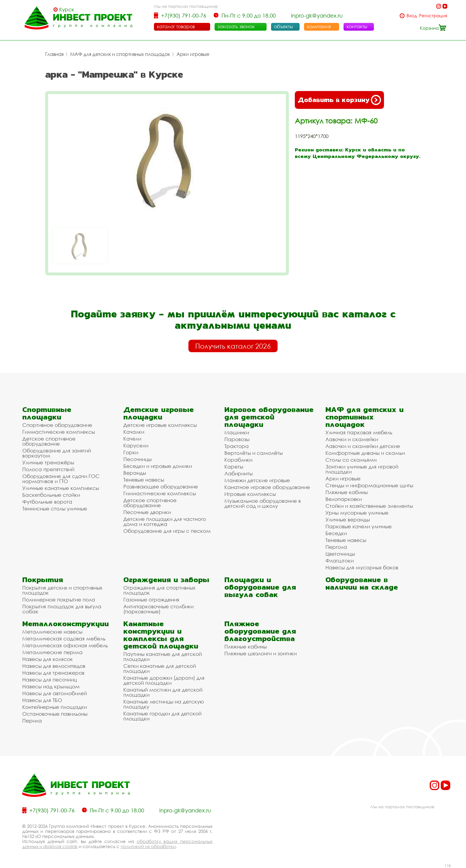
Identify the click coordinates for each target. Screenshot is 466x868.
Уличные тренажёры (48, 462)
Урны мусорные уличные (357, 513)
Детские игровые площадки (159, 413)
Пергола (336, 547)
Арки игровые (193, 54)
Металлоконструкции (66, 624)
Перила (32, 721)
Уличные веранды (348, 520)
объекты (284, 26)
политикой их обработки (148, 846)
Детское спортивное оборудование (49, 441)
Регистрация (433, 16)
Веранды (135, 473)
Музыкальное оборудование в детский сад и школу (263, 503)
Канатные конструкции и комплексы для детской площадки (161, 635)
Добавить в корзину (339, 100)
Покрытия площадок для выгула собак (62, 609)
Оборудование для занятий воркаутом (57, 453)
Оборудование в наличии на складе (362, 583)
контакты (357, 26)
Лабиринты (238, 473)
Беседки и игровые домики (158, 466)
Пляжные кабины (347, 492)
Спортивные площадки (47, 413)
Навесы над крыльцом (51, 686)
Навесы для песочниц (50, 680)
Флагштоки (340, 561)
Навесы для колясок (48, 659)
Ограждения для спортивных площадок (159, 590)
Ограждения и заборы (166, 580)
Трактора (237, 446)
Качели (132, 439)
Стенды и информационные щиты (369, 485)
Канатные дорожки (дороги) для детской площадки (164, 680)
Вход (412, 16)
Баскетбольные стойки (51, 495)
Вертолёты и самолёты (254, 453)
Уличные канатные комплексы (61, 488)
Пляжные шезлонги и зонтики (260, 653)
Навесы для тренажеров (53, 673)
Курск (67, 10)
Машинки (237, 432)
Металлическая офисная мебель (65, 645)
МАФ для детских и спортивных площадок (120, 54)
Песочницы (137, 459)
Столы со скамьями (351, 460)
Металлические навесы (52, 632)
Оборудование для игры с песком (167, 531)
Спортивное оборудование (57, 425)
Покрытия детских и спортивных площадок (62, 590)
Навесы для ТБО (42, 700)
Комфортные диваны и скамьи (365, 453)
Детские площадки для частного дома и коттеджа (165, 521)
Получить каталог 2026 (233, 346)
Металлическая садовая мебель (64, 639)
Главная (54, 54)
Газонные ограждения (151, 600)
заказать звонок (236, 26)
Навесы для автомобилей (55, 693)
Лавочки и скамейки (352, 439)
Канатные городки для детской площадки (162, 716)
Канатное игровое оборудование (267, 487)
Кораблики (238, 460)
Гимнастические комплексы (59, 432)
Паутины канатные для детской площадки (163, 657)
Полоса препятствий (48, 469)
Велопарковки (344, 499)
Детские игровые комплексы (160, 425)
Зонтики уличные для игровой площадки (362, 469)
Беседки (336, 533)
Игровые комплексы (250, 494)
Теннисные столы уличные (55, 509)
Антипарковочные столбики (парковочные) (158, 609)
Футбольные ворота (47, 502)
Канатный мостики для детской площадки (163, 692)
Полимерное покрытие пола (59, 600)
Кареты (234, 467)
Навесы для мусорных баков (362, 567)
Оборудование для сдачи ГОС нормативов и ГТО (61, 479)
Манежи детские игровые (257, 480)
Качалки (134, 432)
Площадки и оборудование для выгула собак (260, 587)
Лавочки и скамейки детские (363, 446)
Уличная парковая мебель (359, 432)
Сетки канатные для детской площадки (160, 668)
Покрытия (43, 580)
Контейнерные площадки (55, 707)
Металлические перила (52, 652)
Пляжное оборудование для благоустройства (260, 631)
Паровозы (237, 439)
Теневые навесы (144, 480)
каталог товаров (176, 26)
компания (319, 26)
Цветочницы (340, 554)
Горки (131, 452)
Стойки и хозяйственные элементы (369, 506)
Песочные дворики (147, 512)
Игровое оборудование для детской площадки (269, 417)
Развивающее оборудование (161, 487)
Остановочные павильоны (55, 714)
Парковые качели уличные (359, 526)
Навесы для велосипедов (54, 666)
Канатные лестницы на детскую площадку (164, 704)
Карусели (136, 445)
